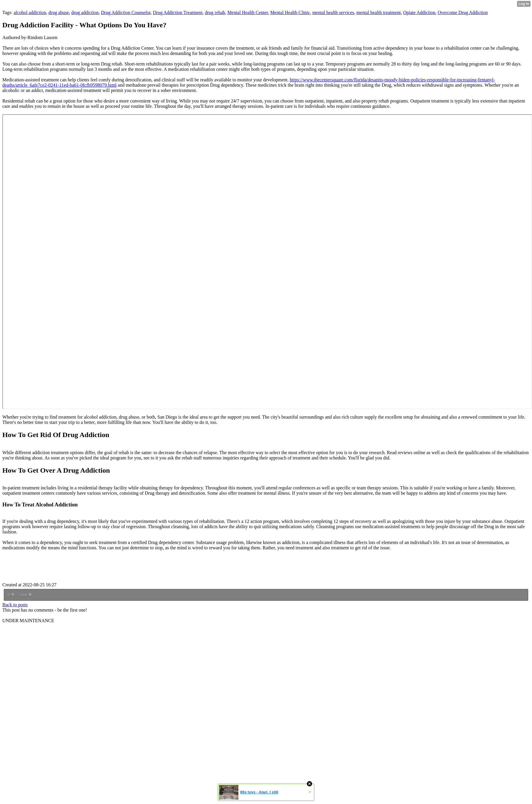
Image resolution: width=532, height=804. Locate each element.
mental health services (333, 12)
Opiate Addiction (419, 12)
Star (26, 595)
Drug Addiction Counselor (126, 12)
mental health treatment (379, 12)
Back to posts (15, 605)
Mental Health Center (248, 12)
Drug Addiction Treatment (178, 12)
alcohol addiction (30, 12)
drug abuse (59, 12)
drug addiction (85, 12)
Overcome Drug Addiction (463, 12)
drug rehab (215, 12)
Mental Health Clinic (290, 12)
